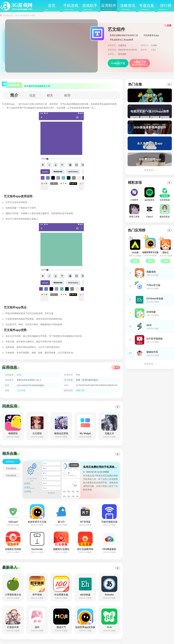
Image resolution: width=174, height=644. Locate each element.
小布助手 (134, 194)
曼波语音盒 (165, 211)
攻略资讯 (128, 7)
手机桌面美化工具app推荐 (121, 40)
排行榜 (165, 7)
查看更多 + (150, 170)
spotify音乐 (149, 194)
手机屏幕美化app (151, 35)
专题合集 (147, 7)
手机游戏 (71, 7)
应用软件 (109, 7)
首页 (50, 7)
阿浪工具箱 (134, 211)
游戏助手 (90, 7)
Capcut (149, 211)
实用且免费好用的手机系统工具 (124, 35)
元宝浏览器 (165, 194)
